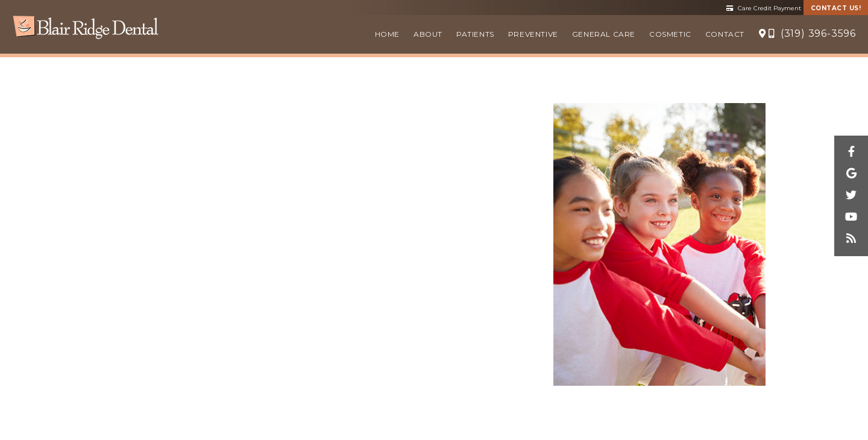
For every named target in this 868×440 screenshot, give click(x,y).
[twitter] (851, 196)
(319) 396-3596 (812, 33)
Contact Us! (836, 8)
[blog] (851, 239)
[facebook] (851, 152)
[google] (851, 174)
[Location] (763, 34)
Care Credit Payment (764, 8)
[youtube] (851, 218)
